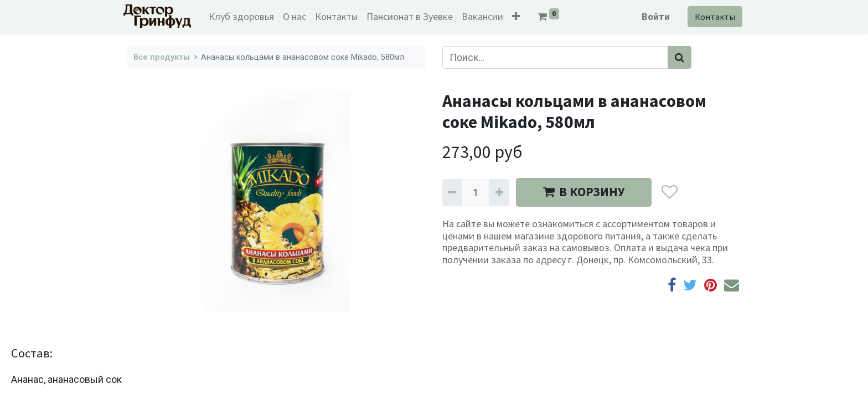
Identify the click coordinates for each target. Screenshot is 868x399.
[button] (519, 16)
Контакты (712, 17)
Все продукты (162, 57)
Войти (652, 16)
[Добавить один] (499, 193)
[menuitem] (245, 16)
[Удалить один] (452, 193)
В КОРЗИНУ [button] (584, 192)
